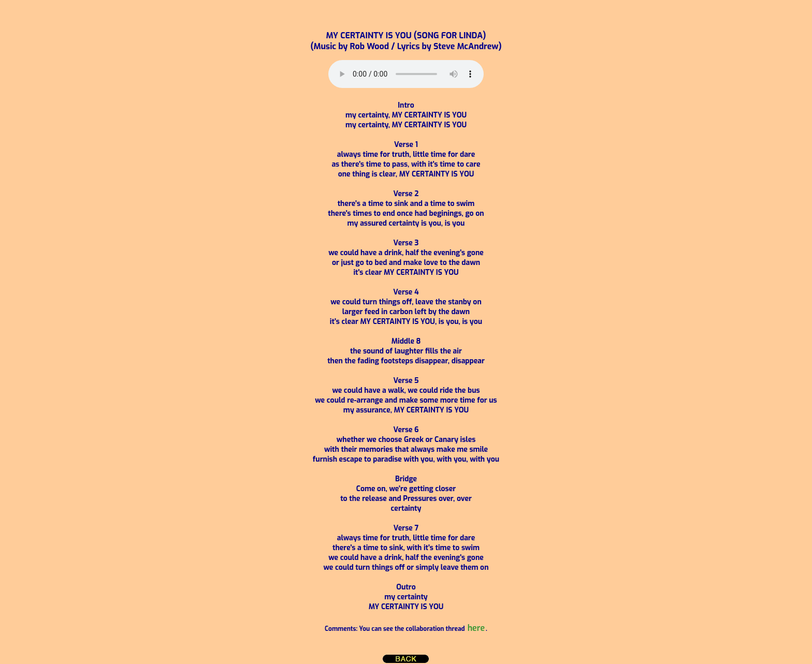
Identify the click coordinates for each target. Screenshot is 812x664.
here (476, 628)
